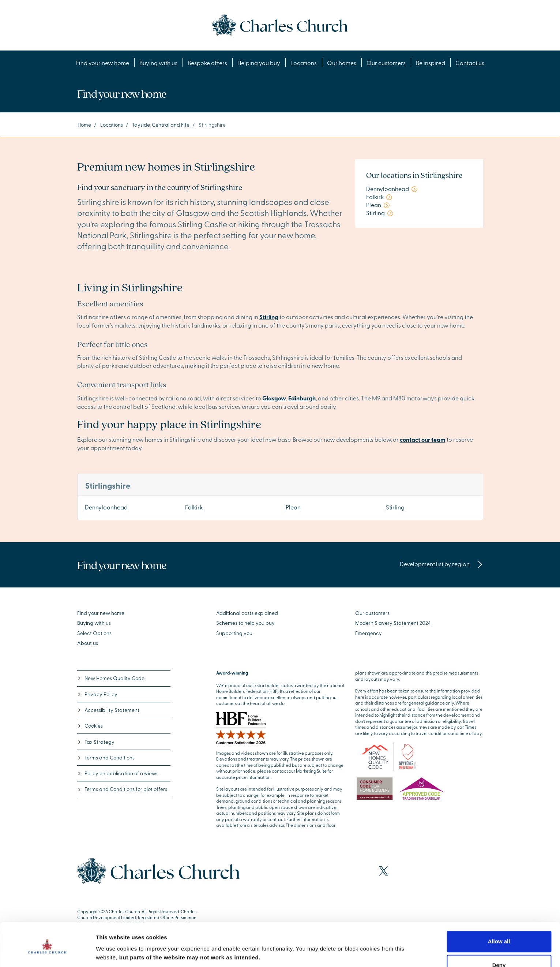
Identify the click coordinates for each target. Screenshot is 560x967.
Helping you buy (259, 63)
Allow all (499, 916)
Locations (304, 63)
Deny (499, 940)
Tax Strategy (96, 742)
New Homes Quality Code (111, 678)
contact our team (423, 439)
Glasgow (274, 398)
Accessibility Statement (108, 710)
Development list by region (441, 564)
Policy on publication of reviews (118, 773)
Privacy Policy (97, 694)
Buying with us (158, 63)
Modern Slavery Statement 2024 (393, 623)
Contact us (470, 63)
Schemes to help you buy (245, 623)
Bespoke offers (207, 63)
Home (84, 125)
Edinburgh (302, 398)
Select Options (94, 633)
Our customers (386, 63)
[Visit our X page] (384, 871)
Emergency (369, 633)
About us (88, 643)
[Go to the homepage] (280, 24)
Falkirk (194, 507)
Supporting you (234, 633)
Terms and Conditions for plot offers (122, 789)
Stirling (395, 507)
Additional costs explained (247, 613)
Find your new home (103, 63)
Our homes (342, 63)
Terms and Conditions (106, 757)
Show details (113, 953)
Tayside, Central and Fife (161, 125)
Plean (293, 507)
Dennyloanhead (106, 507)
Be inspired (431, 63)
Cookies (90, 726)
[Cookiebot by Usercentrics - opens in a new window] (47, 953)
